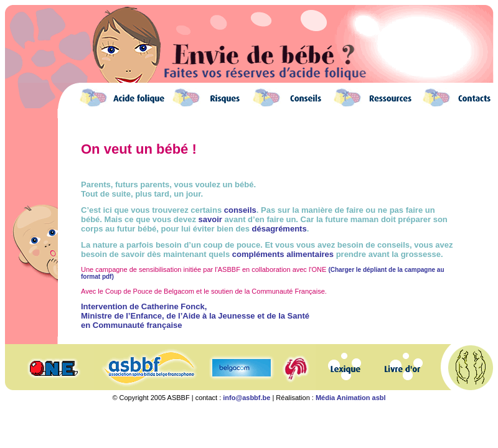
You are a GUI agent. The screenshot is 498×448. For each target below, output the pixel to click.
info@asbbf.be (247, 398)
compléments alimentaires (283, 254)
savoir (210, 219)
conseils (240, 210)
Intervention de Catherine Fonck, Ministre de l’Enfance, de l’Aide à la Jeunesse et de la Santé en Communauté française (195, 316)
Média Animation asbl (351, 398)
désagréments (280, 229)
